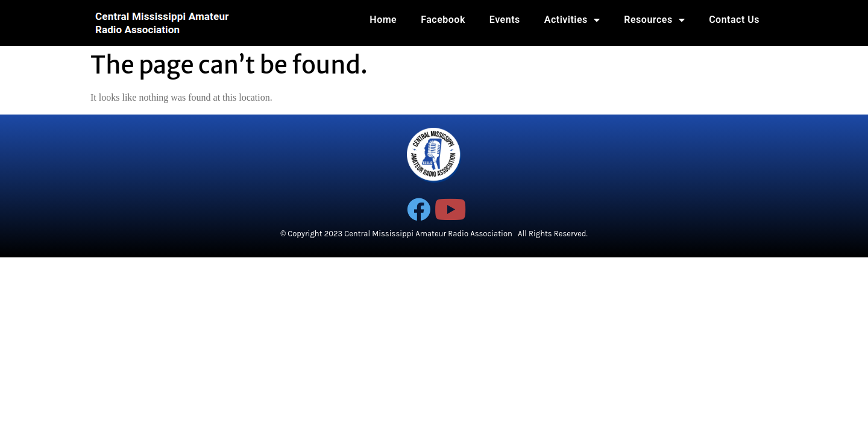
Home (383, 20)
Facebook (443, 20)
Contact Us (734, 20)
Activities (572, 20)
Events (505, 20)
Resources (654, 20)
